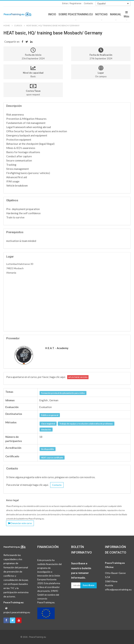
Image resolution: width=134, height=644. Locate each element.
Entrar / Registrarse (72, 3)
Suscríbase (89, 585)
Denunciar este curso (20, 523)
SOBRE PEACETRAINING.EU (76, 14)
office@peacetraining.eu (118, 589)
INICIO (52, 14)
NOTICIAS (101, 14)
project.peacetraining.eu (17, 612)
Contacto (88, 3)
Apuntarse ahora (78, 377)
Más (127, 14)
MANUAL (116, 14)
